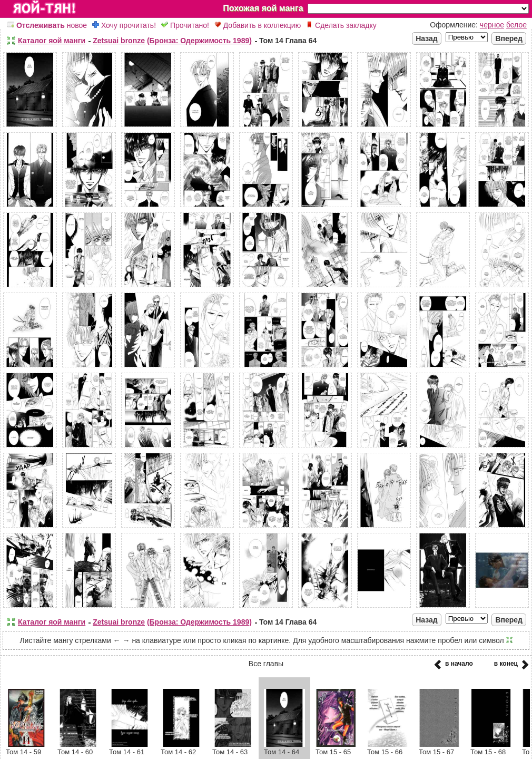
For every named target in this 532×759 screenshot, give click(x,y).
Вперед (509, 38)
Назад (427, 38)
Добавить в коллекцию (258, 25)
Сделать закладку (341, 25)
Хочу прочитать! (124, 25)
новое (47, 25)
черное (492, 25)
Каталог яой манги (52, 41)
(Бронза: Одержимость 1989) (199, 41)
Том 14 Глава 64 (288, 41)
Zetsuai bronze (119, 41)
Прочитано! (185, 25)
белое (516, 25)
